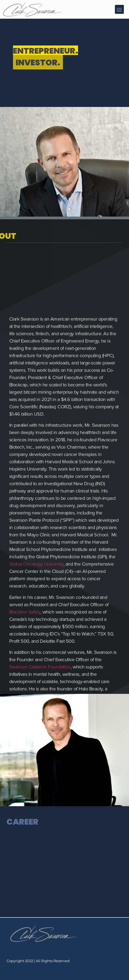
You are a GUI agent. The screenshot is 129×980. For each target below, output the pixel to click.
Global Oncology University (36, 684)
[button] (119, 9)
